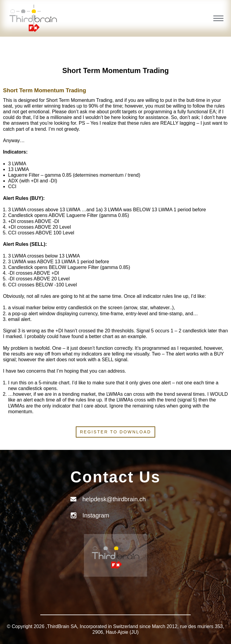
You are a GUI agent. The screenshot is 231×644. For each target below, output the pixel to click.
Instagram (96, 515)
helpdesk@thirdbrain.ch (114, 499)
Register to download (116, 432)
